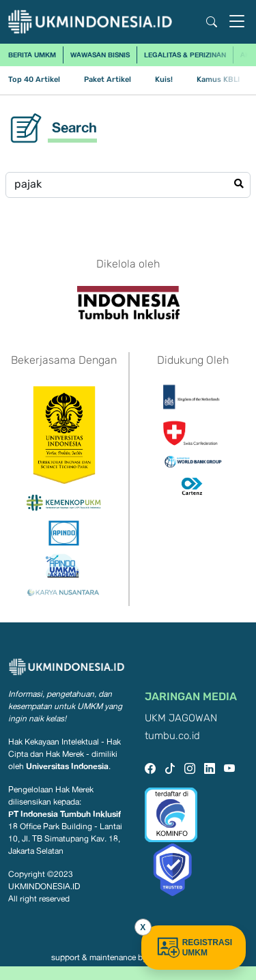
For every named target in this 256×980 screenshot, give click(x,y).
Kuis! (164, 80)
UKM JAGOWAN (181, 718)
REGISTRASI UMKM (194, 948)
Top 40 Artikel (34, 80)
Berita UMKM (32, 55)
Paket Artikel (108, 80)
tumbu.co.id (172, 736)
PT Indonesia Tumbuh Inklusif (65, 814)
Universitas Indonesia (67, 766)
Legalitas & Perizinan (185, 55)
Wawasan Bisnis (100, 55)
